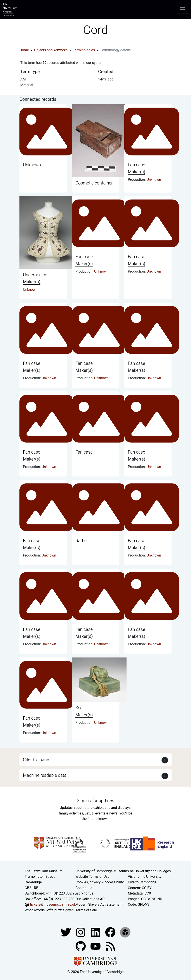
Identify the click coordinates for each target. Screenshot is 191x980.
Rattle (81, 541)
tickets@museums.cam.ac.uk (53, 904)
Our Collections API (90, 899)
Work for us (84, 893)
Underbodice (35, 275)
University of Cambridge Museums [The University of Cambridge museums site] (102, 871)
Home (24, 50)
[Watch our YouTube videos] (96, 946)
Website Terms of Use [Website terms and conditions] (92, 877)
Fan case (136, 165)
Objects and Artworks (51, 50)
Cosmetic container (94, 183)
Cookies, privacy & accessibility (100, 882)
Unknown (32, 165)
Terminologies (84, 50)
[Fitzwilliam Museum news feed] (110, 946)
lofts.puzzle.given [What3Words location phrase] (60, 910)
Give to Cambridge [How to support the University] (142, 882)
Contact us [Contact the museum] (84, 888)
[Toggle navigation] (182, 9)
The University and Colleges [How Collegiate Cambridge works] (149, 871)
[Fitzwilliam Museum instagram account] (81, 932)
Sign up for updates (95, 801)
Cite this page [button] (36, 760)
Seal (79, 708)
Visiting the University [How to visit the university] (145, 877)
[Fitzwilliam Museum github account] (81, 946)
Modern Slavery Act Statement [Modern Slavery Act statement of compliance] (99, 904)
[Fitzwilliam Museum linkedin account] (111, 932)
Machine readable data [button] (45, 775)
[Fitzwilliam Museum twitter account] (66, 932)
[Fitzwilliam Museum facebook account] (96, 932)
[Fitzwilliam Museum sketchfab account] (125, 932)
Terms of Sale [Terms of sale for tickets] (86, 910)
